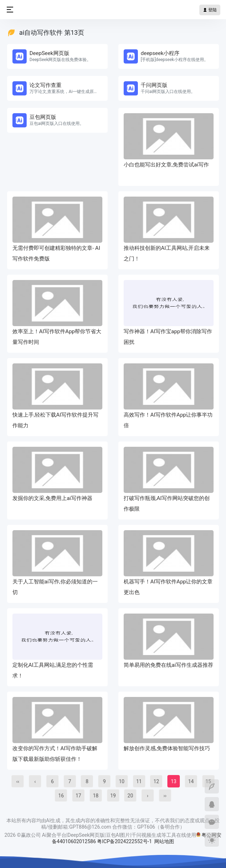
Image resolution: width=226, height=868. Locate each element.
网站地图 (164, 841)
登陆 (210, 10)
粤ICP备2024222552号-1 (125, 841)
